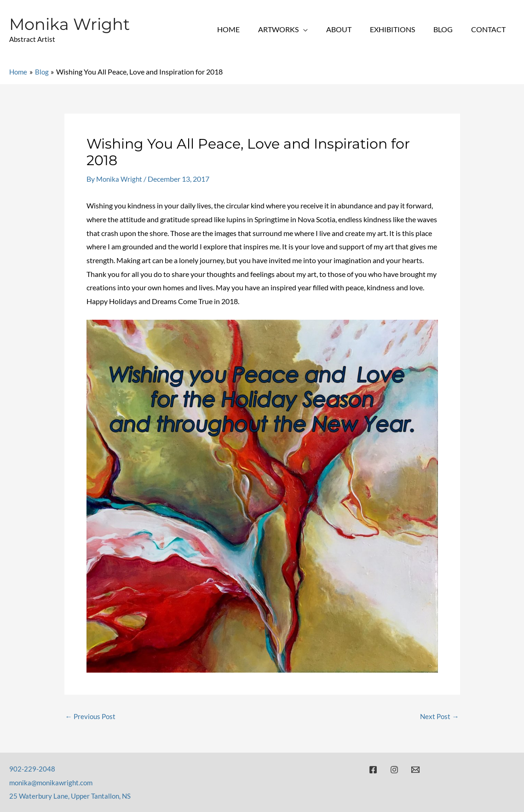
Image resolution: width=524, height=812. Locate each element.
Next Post (439, 716)
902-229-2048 (33, 769)
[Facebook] (373, 770)
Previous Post (92, 716)
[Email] (415, 770)
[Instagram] (394, 770)
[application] (320, 29)
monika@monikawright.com (53, 782)
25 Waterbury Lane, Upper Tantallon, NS (72, 796)
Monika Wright (69, 24)
